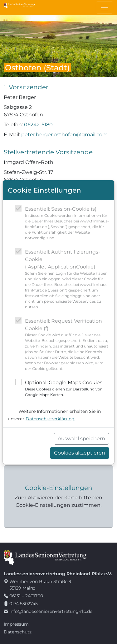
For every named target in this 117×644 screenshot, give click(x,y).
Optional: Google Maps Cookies (67, 389)
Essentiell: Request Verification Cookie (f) (67, 345)
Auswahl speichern (81, 439)
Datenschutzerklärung (50, 419)
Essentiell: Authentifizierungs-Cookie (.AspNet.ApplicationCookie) (67, 279)
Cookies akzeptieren (80, 453)
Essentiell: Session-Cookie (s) (67, 223)
